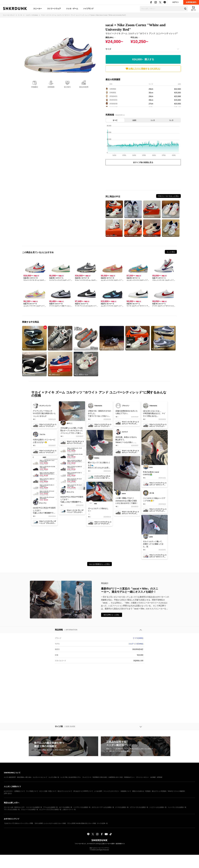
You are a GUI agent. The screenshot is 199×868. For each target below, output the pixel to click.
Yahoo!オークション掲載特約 (176, 791)
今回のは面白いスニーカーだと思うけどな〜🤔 (44, 441)
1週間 (134, 120)
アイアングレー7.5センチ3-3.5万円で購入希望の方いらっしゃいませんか (44, 413)
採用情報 (160, 777)
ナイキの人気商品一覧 (122, 807)
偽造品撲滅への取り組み (24, 777)
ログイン (176, 2)
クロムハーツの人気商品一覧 (29, 809)
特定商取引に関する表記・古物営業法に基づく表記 (108, 777)
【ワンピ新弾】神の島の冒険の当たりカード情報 (81, 823)
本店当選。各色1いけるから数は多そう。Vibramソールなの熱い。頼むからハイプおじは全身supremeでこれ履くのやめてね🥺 (127, 440)
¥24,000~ (143, 59)
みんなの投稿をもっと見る (99, 564)
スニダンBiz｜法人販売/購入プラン (71, 777)
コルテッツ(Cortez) (136, 644)
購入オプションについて (65, 791)
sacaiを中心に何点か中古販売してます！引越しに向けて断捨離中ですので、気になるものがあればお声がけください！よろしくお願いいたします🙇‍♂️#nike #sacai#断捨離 (44, 511)
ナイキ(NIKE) (138, 638)
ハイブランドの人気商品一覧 (82, 807)
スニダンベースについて (40, 777)
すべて (115, 120)
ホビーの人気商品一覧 (66, 807)
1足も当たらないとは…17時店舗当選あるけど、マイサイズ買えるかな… (154, 413)
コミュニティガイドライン (111, 791)
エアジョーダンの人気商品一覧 (139, 807)
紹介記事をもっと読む (112, 615)
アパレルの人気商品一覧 (50, 807)
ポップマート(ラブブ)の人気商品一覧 (50, 809)
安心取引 (67, 87)
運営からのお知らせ (138, 791)
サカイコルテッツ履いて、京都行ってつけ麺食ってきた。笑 (153, 544)
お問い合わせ (8, 793)
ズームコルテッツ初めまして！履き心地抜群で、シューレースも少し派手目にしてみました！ (99, 511)
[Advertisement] (143, 178)
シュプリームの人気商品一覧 (158, 807)
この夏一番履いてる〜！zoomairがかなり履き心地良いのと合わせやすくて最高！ (127, 501)
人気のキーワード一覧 (69, 809)
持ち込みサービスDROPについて (83, 791)
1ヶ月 (153, 120)
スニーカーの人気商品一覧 (34, 807)
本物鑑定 (35, 87)
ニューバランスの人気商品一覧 (177, 807)
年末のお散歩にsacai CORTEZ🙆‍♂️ (151, 473)
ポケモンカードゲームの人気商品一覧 (103, 807)
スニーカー (38, 9)
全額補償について (126, 791)
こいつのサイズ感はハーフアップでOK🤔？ (154, 500)
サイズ (108, 49)
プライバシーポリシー (142, 777)
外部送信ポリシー (129, 777)
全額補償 (51, 87)
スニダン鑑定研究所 (10, 777)
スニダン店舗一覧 (54, 777)
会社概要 (153, 777)
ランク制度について (32, 791)
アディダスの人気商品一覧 (12, 809)
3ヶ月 (172, 120)
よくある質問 (98, 791)
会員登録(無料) (191, 2)
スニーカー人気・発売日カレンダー (14, 807)
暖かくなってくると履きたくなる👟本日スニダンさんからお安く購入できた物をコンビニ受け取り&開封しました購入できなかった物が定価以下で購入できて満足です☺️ (99, 465)
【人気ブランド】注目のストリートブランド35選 (18, 823)
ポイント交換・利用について (48, 791)
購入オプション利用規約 (159, 791)
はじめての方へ (9, 791)
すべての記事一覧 (102, 823)
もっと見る (171, 252)
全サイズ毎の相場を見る (143, 162)
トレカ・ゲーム (72, 9)
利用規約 (148, 791)
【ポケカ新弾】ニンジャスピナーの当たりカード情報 (50, 823)
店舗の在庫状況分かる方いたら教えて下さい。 (127, 412)
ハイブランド (88, 9)
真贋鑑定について (20, 791)
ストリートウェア (54, 9)
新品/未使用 (84, 87)
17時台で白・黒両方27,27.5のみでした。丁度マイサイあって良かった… (99, 414)
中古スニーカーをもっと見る (168, 196)
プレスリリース (87, 777)
